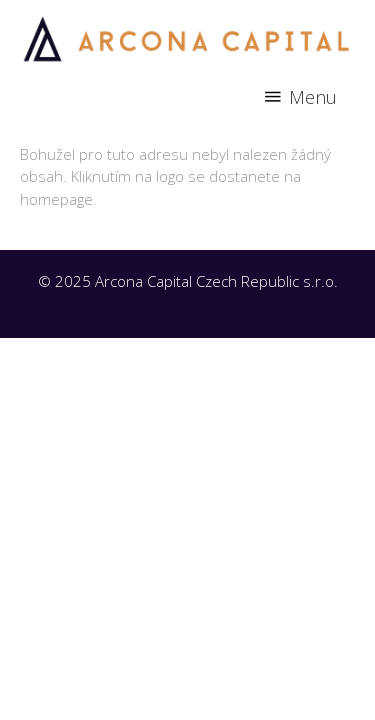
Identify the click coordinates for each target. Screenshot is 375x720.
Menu (313, 97)
